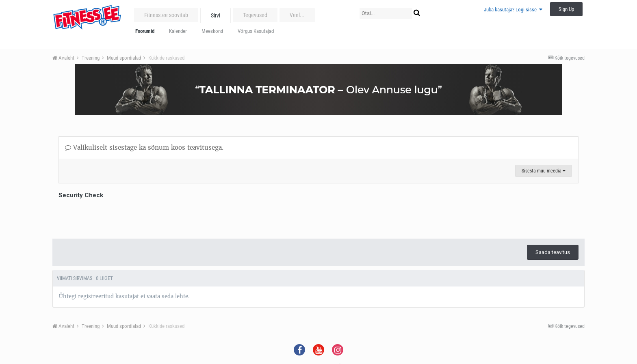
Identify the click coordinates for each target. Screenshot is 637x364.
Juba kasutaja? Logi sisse (513, 10)
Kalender (178, 31)
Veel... (297, 15)
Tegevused (255, 15)
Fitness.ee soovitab (166, 15)
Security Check (81, 195)
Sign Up (566, 9)
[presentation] (120, 217)
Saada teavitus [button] (553, 252)
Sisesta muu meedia (544, 171)
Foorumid (145, 31)
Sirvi (216, 15)
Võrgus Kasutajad (256, 31)
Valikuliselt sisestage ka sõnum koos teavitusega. (144, 148)
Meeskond (212, 31)
